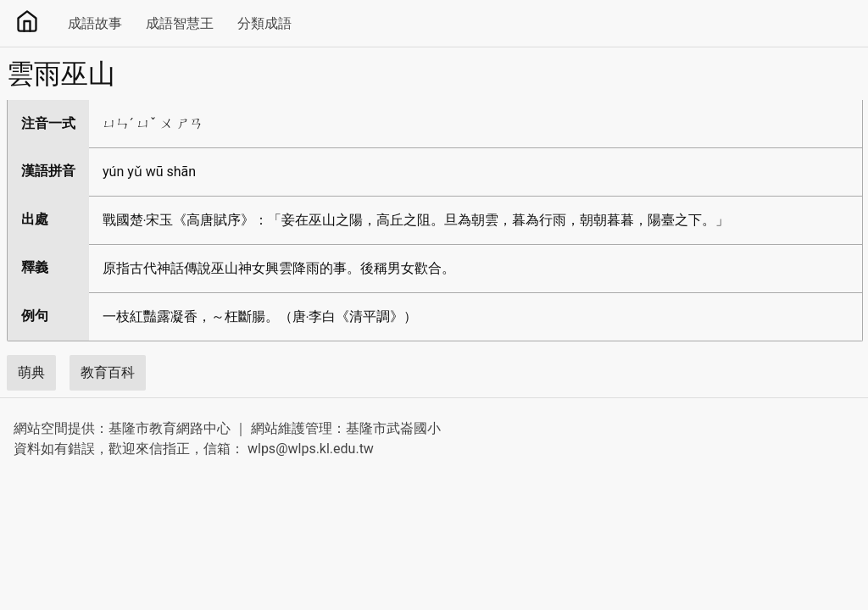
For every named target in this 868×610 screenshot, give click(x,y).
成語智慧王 (180, 23)
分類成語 (264, 23)
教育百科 (108, 372)
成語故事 (95, 23)
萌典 (31, 372)
